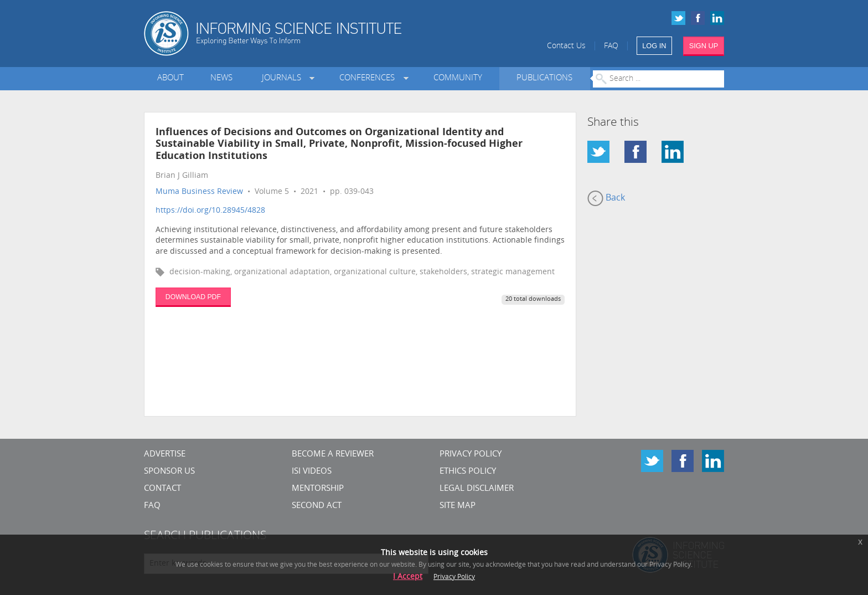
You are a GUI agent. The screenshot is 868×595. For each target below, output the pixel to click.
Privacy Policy (471, 455)
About (170, 78)
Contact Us (566, 46)
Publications (544, 78)
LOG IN (654, 46)
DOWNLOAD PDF (193, 297)
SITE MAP (458, 506)
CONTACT (162, 489)
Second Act (317, 506)
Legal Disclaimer (477, 489)
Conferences (369, 78)
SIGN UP (704, 46)
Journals (284, 78)
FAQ (611, 46)
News (221, 78)
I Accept (408, 577)
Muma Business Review (199, 192)
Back (606, 198)
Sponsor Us (169, 472)
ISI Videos (312, 472)
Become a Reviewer (333, 455)
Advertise (165, 455)
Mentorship (318, 489)
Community (458, 78)
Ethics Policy (468, 472)
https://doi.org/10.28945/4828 (210, 211)
